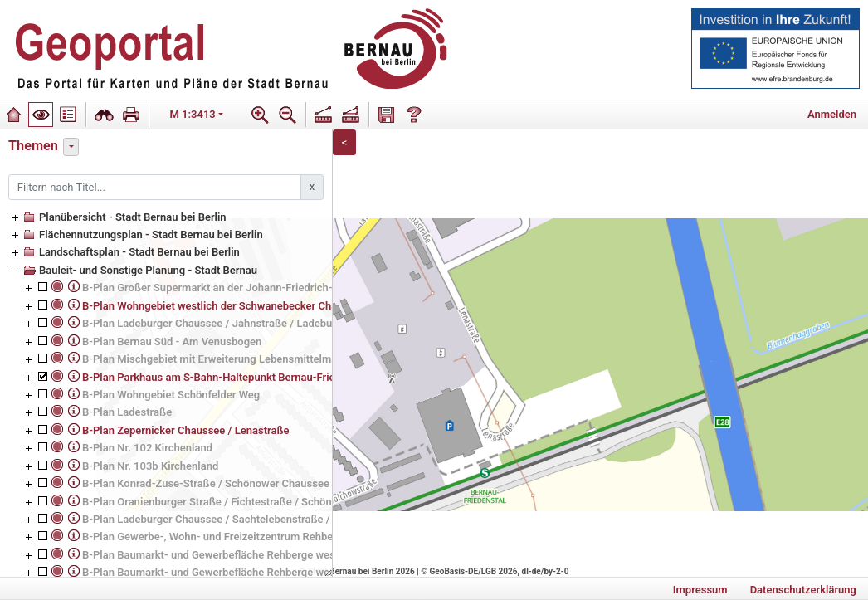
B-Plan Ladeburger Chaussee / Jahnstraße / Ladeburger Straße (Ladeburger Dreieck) (287, 323)
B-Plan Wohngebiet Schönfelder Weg (171, 395)
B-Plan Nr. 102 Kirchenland (147, 448)
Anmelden (832, 114)
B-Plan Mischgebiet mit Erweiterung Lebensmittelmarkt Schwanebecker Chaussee (281, 359)
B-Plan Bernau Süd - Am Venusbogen (172, 341)
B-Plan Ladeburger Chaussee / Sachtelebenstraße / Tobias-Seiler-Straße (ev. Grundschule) (301, 519)
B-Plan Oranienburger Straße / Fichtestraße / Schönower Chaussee (244, 502)
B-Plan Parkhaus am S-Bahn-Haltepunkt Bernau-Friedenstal (227, 377)
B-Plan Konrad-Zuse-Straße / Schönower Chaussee (206, 483)
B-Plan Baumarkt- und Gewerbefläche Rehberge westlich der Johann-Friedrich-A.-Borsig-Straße (314, 555)
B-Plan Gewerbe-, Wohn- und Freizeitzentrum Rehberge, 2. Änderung (248, 537)
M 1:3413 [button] (193, 114)
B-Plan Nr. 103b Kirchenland (150, 466)
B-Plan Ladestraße (127, 412)
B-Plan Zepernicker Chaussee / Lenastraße (186, 430)
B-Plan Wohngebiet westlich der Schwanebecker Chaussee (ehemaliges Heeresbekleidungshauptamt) (328, 306)
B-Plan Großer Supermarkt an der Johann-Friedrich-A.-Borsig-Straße (248, 288)
